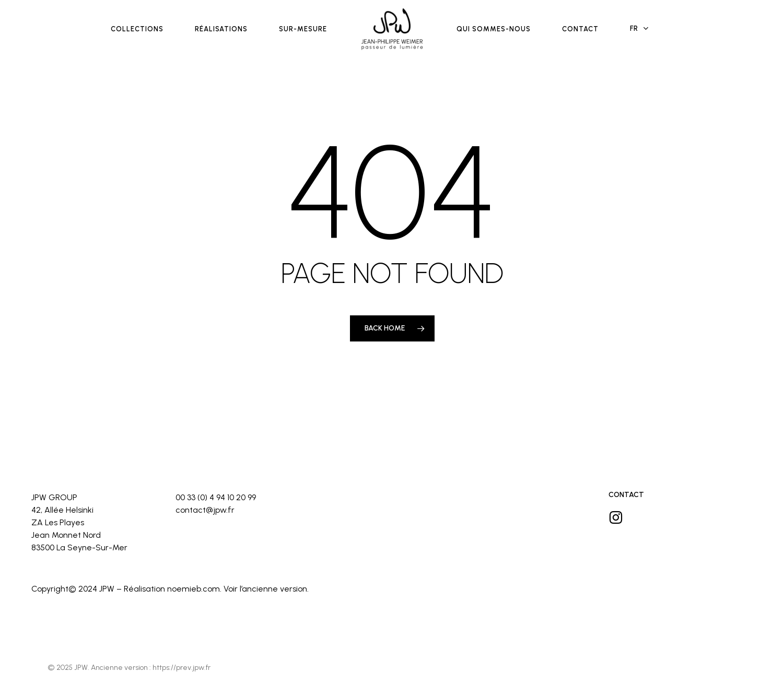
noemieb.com (194, 589)
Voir (231, 589)
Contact (626, 495)
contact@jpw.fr (205, 510)
